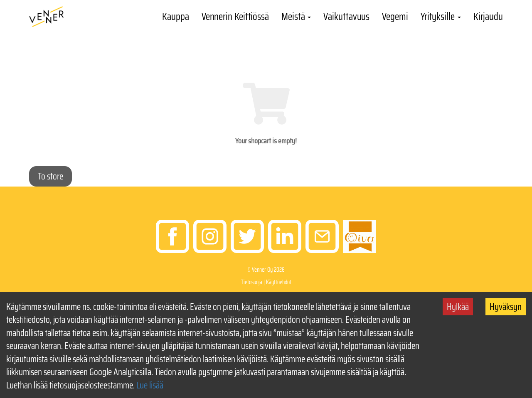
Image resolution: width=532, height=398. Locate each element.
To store (50, 176)
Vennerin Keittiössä (235, 17)
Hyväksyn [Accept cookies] (506, 307)
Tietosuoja (252, 282)
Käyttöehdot (279, 282)
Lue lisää (150, 385)
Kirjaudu (488, 17)
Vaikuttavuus (346, 17)
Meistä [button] (296, 17)
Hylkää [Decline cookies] (458, 307)
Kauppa (175, 17)
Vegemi (395, 17)
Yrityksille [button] (441, 17)
